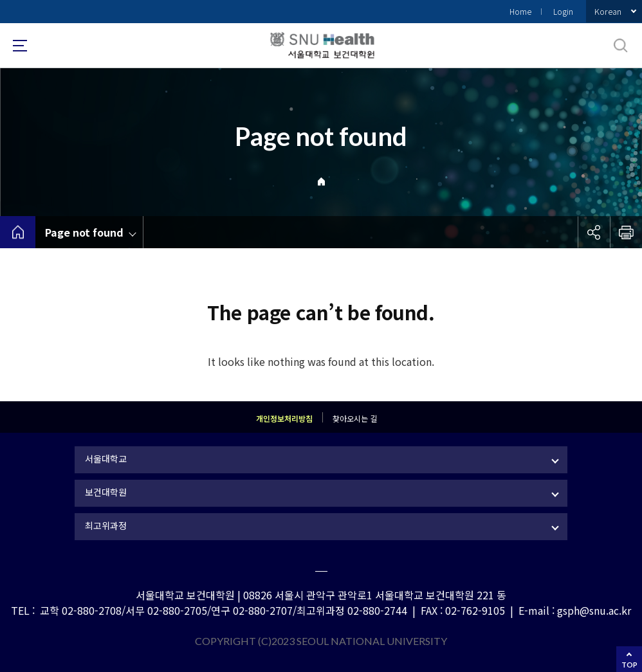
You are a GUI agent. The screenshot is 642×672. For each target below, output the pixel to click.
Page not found (84, 232)
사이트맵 (20, 46)
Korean (608, 11)
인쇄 (626, 232)
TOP (629, 665)
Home (520, 11)
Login (563, 11)
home (18, 232)
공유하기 (594, 232)
